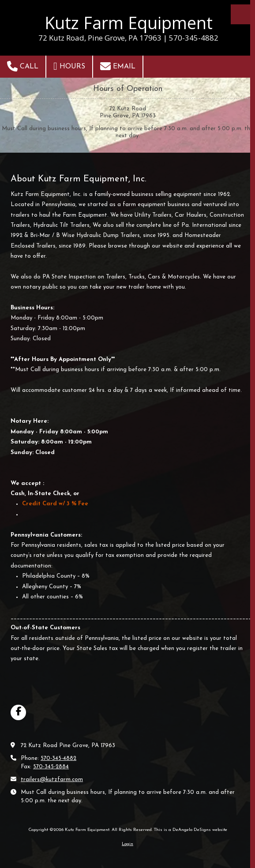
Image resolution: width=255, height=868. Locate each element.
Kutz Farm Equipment (129, 23)
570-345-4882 (58, 758)
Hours (69, 66)
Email (118, 66)
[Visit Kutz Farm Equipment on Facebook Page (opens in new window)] (18, 712)
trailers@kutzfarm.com (52, 780)
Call (23, 66)
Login (127, 844)
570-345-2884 (51, 767)
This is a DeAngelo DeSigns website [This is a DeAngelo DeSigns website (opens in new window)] (191, 830)
